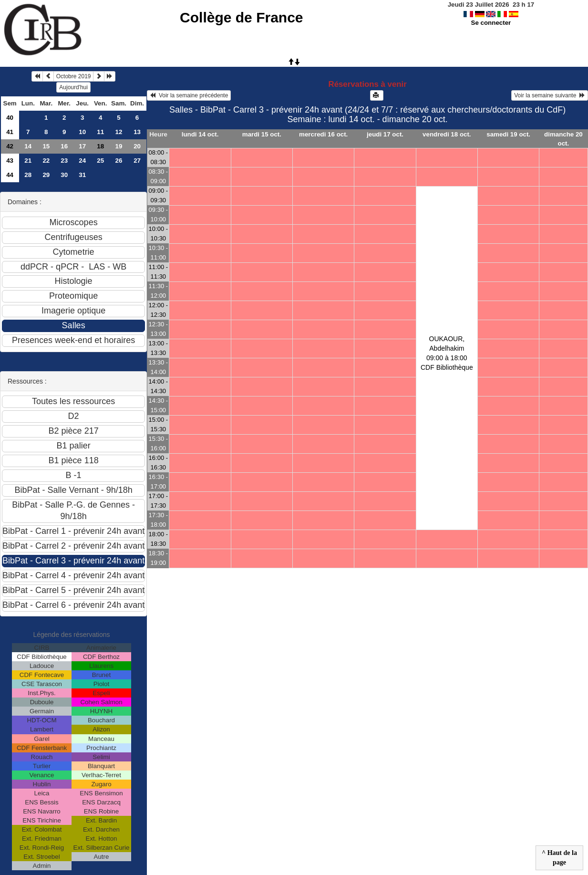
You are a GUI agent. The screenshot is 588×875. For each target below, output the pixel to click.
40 (10, 118)
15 (46, 146)
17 (82, 146)
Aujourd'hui (73, 87)
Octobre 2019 (74, 76)
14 (28, 146)
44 (10, 175)
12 (119, 132)
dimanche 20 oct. (563, 139)
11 (100, 132)
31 (82, 175)
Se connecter (491, 23)
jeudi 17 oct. (385, 134)
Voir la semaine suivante (550, 95)
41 (10, 132)
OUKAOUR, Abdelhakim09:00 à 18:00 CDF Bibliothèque (447, 353)
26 (119, 161)
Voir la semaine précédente (189, 95)
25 (100, 161)
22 (46, 161)
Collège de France (241, 17)
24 (82, 161)
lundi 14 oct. (200, 134)
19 (119, 146)
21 (28, 161)
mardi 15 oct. (262, 134)
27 (137, 161)
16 (64, 146)
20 (137, 146)
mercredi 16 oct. (323, 134)
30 (64, 175)
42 (10, 146)
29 (46, 175)
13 (137, 132)
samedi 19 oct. (508, 134)
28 (28, 175)
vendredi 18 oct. (447, 134)
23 (64, 161)
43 (10, 161)
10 (82, 132)
